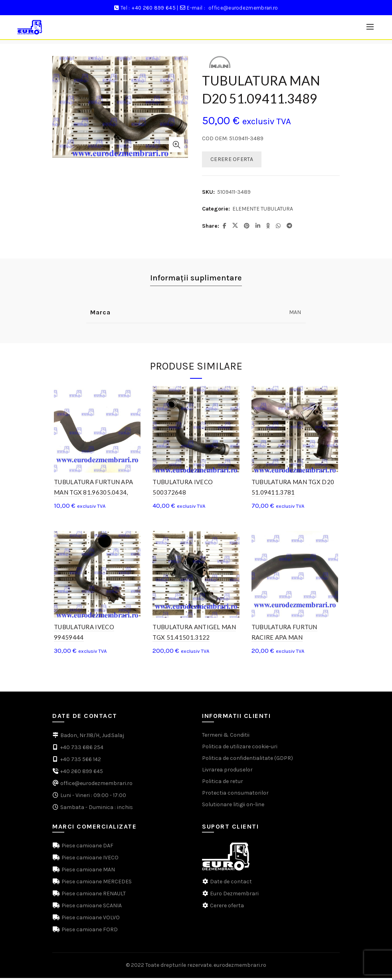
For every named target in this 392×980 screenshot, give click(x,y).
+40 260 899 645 (154, 8)
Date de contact (231, 884)
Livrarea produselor (227, 772)
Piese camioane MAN (88, 872)
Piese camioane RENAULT (93, 896)
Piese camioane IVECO (89, 860)
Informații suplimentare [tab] (196, 278)
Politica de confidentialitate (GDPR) (247, 760)
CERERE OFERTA (232, 159)
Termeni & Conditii (226, 737)
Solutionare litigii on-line (233, 806)
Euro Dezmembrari (234, 896)
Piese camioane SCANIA (91, 908)
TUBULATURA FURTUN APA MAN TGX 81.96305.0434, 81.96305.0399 (92, 493)
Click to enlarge (176, 145)
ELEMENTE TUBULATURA (263, 209)
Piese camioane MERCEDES (96, 884)
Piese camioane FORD (89, 932)
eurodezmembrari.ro (240, 967)
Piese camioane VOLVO (90, 920)
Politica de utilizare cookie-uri (240, 748)
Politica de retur (223, 783)
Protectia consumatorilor (235, 795)
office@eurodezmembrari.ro (243, 8)
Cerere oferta (227, 908)
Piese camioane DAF (87, 848)
